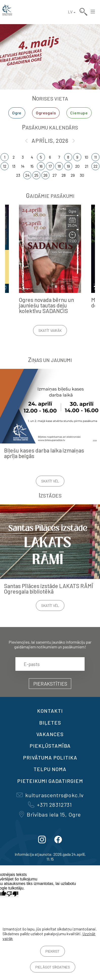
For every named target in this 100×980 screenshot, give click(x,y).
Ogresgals (46, 113)
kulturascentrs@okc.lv (50, 795)
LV (70, 12)
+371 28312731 (50, 805)
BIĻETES (50, 723)
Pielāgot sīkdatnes (53, 967)
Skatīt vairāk (50, 330)
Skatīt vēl (50, 481)
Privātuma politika (50, 758)
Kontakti (50, 711)
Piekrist (53, 951)
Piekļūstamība (50, 746)
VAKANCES (50, 734)
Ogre (17, 113)
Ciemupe (79, 113)
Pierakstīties (50, 684)
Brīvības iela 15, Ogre (50, 814)
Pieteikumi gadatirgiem (50, 781)
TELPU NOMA (50, 769)
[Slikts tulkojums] (12, 894)
